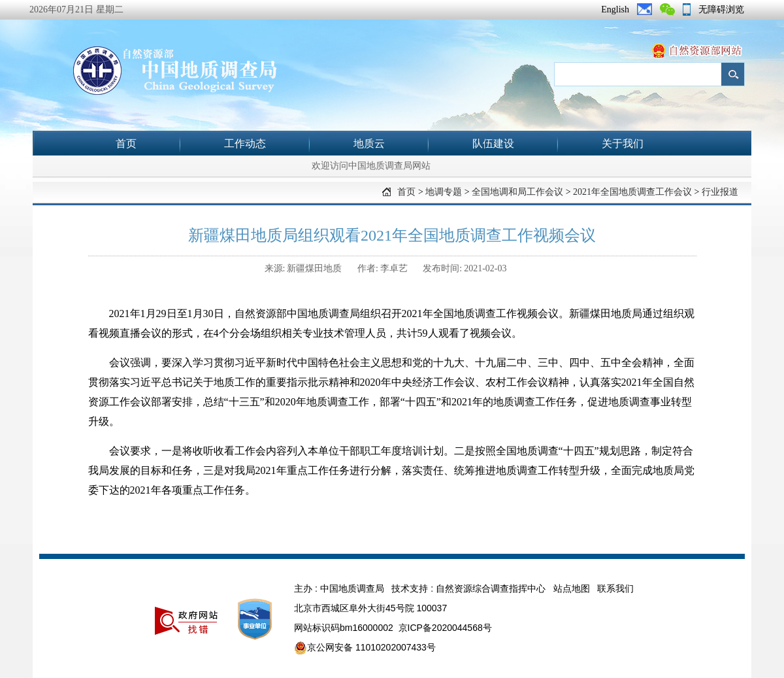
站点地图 (572, 588)
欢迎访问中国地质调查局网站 (371, 166)
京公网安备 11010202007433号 (365, 648)
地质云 (369, 144)
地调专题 (444, 192)
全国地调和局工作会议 (517, 192)
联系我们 (615, 588)
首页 (126, 144)
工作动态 (245, 144)
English (615, 9)
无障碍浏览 (721, 9)
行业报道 (720, 192)
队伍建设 (493, 144)
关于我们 (623, 144)
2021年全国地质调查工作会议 (632, 192)
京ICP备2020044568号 (445, 628)
